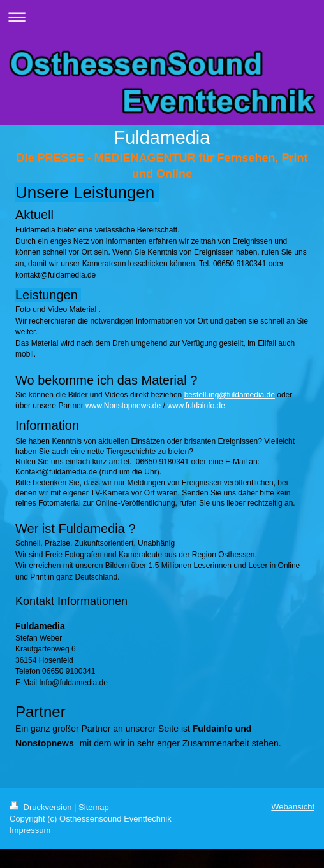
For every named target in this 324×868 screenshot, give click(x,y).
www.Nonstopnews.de (123, 406)
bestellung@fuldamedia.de (230, 395)
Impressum (30, 830)
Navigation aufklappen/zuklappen (162, 17)
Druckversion (42, 807)
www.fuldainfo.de (196, 406)
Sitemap (94, 807)
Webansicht (293, 807)
